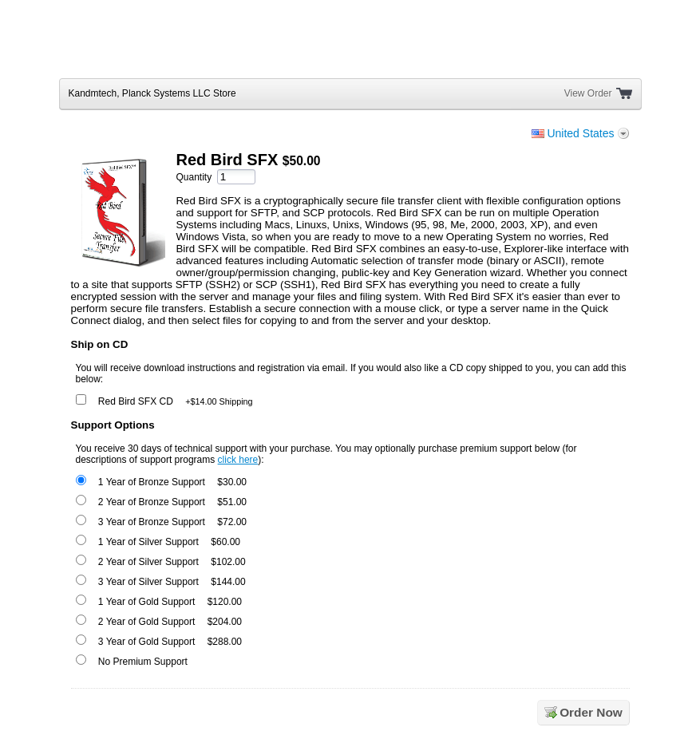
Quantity (194, 177)
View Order (588, 93)
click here (238, 460)
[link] (587, 45)
